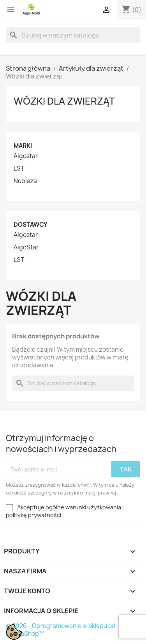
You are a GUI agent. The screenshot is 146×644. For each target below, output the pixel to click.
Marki (23, 146)
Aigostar (26, 156)
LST (19, 169)
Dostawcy (31, 225)
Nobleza (25, 181)
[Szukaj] (73, 35)
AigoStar (26, 247)
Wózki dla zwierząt (64, 101)
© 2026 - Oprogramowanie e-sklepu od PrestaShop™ (61, 630)
